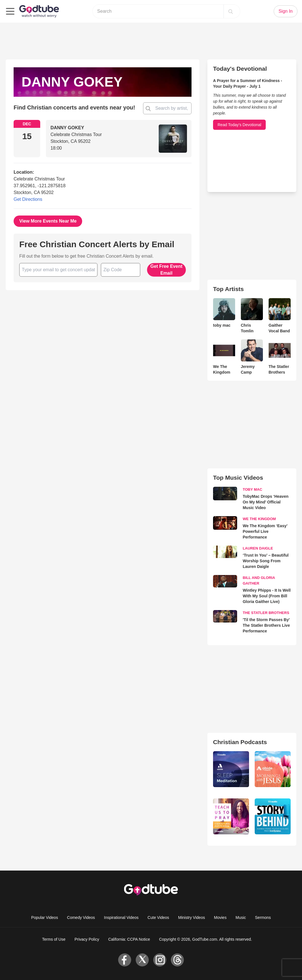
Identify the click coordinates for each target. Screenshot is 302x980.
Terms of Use (54, 939)
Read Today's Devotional (239, 125)
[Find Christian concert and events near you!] (148, 108)
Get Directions (28, 199)
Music (241, 917)
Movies (220, 917)
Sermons (263, 917)
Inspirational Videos (121, 917)
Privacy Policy (87, 939)
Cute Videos (158, 917)
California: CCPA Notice (129, 939)
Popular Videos (45, 917)
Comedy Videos (81, 917)
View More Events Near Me (48, 221)
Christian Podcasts (240, 742)
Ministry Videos (192, 917)
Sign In (286, 11)
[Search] (231, 11)
